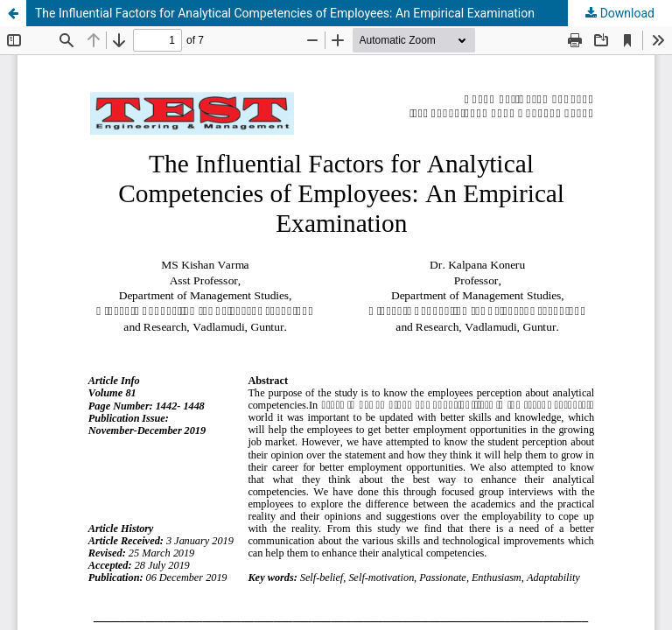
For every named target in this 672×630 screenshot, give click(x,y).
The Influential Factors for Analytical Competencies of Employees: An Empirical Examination (285, 13)
